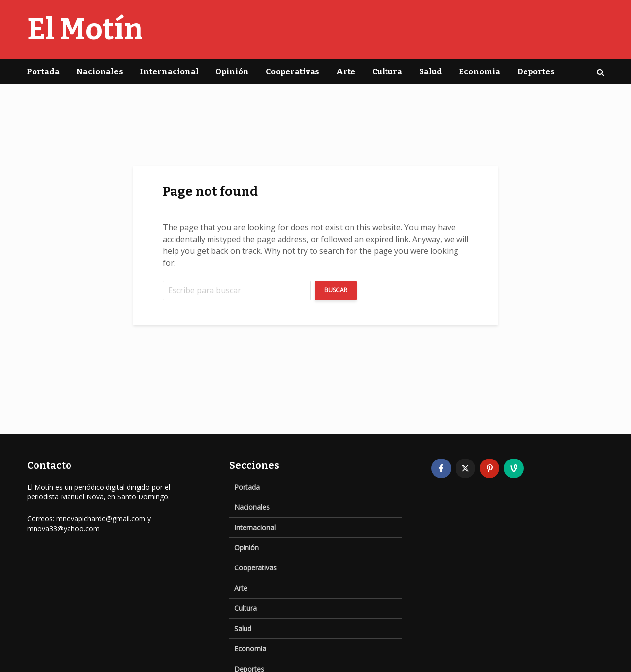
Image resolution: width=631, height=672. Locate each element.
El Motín (85, 30)
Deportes (536, 72)
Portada (43, 72)
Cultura (387, 72)
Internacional (169, 72)
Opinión (232, 72)
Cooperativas (293, 72)
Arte (346, 72)
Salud (431, 72)
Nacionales (100, 72)
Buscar (336, 290)
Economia (480, 72)
